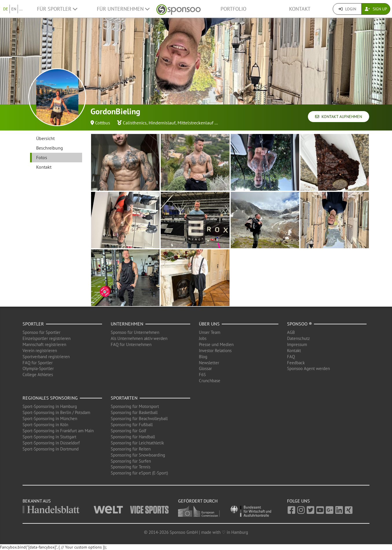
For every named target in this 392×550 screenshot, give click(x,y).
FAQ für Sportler (38, 363)
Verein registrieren (40, 351)
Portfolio (233, 9)
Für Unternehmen (123, 9)
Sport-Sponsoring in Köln (45, 425)
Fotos (42, 157)
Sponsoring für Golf (128, 431)
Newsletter (209, 363)
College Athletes (38, 375)
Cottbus (103, 123)
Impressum (297, 344)
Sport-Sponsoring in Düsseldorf (51, 443)
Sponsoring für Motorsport (135, 406)
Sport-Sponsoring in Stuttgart (49, 437)
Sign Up (376, 9)
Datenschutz (298, 338)
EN (14, 9)
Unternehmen (127, 324)
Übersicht (45, 138)
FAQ (291, 357)
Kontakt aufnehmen (339, 117)
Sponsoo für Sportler (41, 332)
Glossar (205, 368)
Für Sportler (57, 9)
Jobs (203, 338)
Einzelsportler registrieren (47, 338)
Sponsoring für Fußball (132, 425)
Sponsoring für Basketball (134, 412)
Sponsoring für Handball (133, 437)
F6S (202, 375)
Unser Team (210, 332)
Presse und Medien (216, 344)
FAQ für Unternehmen (131, 344)
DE (6, 9)
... (21, 9)
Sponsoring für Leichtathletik (137, 443)
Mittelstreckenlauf (195, 123)
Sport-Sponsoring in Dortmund (51, 449)
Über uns (209, 324)
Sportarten (124, 398)
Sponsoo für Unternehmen (135, 332)
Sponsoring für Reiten (131, 449)
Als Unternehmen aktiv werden (139, 338)
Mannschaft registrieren (44, 344)
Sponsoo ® (299, 324)
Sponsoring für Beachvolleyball (139, 419)
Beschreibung (50, 148)
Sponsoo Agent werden (308, 368)
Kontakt (300, 9)
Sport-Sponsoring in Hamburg (50, 406)
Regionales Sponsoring (50, 398)
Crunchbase (210, 381)
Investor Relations (215, 351)
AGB (291, 332)
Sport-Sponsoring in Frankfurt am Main (58, 431)
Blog (203, 357)
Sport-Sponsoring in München (50, 419)
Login (347, 9)
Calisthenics (135, 123)
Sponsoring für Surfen (131, 461)
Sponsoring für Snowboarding (138, 455)
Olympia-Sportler (38, 368)
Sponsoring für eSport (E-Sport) (139, 473)
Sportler (33, 324)
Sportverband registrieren (46, 357)
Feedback (296, 363)
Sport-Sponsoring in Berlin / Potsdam (56, 412)
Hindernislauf (162, 123)
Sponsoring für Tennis (131, 467)
